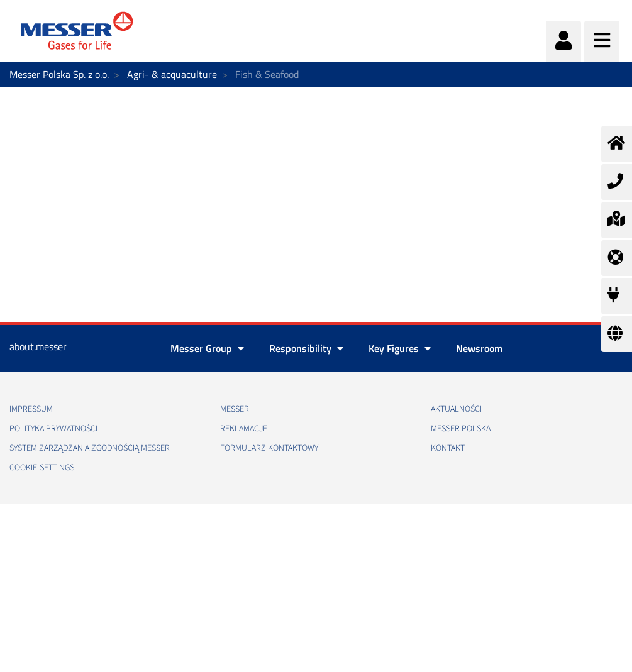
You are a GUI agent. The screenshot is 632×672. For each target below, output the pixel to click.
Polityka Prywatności (53, 429)
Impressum (31, 409)
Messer (235, 409)
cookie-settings (42, 468)
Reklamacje (244, 429)
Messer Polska (461, 429)
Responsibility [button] (306, 348)
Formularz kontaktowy (269, 448)
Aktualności (456, 409)
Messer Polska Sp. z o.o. (59, 74)
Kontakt (448, 448)
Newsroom (479, 348)
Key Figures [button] (400, 348)
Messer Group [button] (207, 348)
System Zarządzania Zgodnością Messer (90, 448)
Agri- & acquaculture (172, 74)
